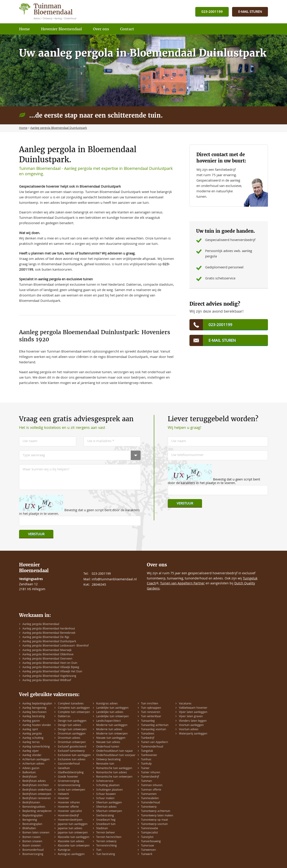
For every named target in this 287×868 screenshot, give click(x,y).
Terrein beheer (106, 833)
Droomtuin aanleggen (72, 734)
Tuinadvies (148, 734)
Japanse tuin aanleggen (73, 824)
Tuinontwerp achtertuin (156, 811)
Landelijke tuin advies (110, 712)
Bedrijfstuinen (31, 803)
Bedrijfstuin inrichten (36, 786)
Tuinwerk (147, 854)
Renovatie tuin (105, 764)
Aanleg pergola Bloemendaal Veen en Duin (50, 663)
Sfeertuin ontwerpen (109, 811)
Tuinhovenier (149, 755)
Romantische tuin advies (112, 773)
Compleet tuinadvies (71, 704)
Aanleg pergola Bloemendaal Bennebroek (49, 633)
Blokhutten (29, 829)
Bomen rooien (31, 837)
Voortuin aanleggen (191, 725)
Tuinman (146, 781)
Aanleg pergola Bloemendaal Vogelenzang (49, 676)
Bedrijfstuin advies (34, 781)
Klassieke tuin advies (71, 842)
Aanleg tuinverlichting (36, 747)
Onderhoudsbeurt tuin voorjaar (116, 755)
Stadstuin (102, 829)
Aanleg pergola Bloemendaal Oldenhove (48, 655)
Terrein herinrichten (109, 837)
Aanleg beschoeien (34, 712)
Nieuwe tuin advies (108, 742)
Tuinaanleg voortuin (153, 730)
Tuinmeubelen (150, 799)
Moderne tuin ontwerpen (112, 734)
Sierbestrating (105, 816)
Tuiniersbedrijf (150, 777)
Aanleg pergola (32, 734)
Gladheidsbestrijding (71, 773)
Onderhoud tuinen (108, 747)
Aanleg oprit (30, 730)
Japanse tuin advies (70, 829)
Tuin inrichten (150, 704)
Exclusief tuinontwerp (71, 751)
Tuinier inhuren (151, 773)
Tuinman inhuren (152, 786)
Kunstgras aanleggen (71, 854)
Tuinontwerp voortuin (154, 824)
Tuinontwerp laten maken (157, 816)
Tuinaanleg (148, 721)
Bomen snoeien (32, 842)
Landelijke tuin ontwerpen (112, 717)
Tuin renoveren (151, 712)
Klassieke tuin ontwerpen (74, 846)
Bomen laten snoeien (36, 833)
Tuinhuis (146, 760)
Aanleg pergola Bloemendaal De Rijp (46, 637)
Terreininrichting (107, 846)
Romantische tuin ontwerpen (114, 777)
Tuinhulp (146, 764)
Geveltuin (64, 768)
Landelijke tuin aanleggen (112, 708)
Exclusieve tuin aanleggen (74, 755)
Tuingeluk (147, 751)
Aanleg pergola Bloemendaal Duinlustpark (49, 642)
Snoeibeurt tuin (106, 824)
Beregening (30, 820)
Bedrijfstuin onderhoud (37, 790)
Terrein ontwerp (106, 842)
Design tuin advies (70, 725)
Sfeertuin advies (106, 807)
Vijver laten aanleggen (193, 712)
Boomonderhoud (33, 850)
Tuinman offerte (151, 790)
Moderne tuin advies (109, 730)
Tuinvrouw (147, 846)
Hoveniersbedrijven (70, 820)
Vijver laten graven (191, 717)
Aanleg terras (31, 742)
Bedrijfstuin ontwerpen (37, 794)
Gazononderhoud (69, 764)
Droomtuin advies (69, 738)
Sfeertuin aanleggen (109, 803)
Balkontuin (29, 773)
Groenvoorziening (69, 786)
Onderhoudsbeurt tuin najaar (115, 751)
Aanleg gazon (31, 721)
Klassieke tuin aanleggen (74, 837)
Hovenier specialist (70, 811)
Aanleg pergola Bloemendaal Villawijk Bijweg (51, 667)
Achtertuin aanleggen (36, 760)
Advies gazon (31, 768)
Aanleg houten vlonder (37, 725)
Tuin (99, 850)
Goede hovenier (68, 777)
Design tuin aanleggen (72, 721)
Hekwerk (63, 794)
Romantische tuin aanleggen (114, 768)
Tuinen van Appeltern (154, 742)
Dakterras (64, 717)
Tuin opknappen (151, 708)
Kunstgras (64, 850)
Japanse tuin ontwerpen (73, 833)
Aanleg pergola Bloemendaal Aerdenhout (49, 629)
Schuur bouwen (106, 794)
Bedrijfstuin (30, 777)
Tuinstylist (147, 837)
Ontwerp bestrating (108, 760)
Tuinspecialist (149, 833)
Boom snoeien (32, 846)
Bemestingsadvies (34, 807)
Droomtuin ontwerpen (72, 742)
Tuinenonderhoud (152, 747)
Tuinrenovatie (150, 829)
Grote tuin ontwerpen (71, 790)
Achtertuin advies (33, 764)
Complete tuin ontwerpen (74, 712)
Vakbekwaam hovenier (193, 708)
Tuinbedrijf (148, 738)
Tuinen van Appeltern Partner (182, 584)
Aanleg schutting (33, 738)
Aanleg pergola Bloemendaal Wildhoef (47, 681)
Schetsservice (105, 781)
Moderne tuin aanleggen (112, 725)
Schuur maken (105, 799)
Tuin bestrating (106, 854)
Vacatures (185, 704)
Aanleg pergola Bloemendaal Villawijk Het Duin (52, 672)
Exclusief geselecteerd (72, 747)
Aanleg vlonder (32, 755)
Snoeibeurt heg (106, 820)
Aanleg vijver (31, 751)
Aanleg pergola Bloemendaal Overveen (47, 659)
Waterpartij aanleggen (193, 734)
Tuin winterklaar (151, 717)
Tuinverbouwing (151, 842)
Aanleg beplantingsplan (37, 704)
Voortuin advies (189, 730)
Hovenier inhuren (69, 803)
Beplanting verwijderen (37, 811)
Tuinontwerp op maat (154, 820)
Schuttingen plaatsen (109, 790)
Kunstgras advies (107, 704)
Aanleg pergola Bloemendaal (41, 624)
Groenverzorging (68, 781)
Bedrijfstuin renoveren (37, 799)
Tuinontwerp (149, 807)
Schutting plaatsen (108, 786)
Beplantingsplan (33, 816)
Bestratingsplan (32, 824)
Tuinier (145, 768)
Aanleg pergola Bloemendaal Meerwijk (47, 650)
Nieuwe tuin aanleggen (111, 738)
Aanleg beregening (34, 708)
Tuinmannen (149, 794)
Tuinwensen (148, 850)
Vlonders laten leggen (193, 721)
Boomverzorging (33, 854)
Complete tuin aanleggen (74, 708)
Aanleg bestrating (34, 717)
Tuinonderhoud (150, 803)
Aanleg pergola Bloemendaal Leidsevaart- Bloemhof (55, 646)
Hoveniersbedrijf (68, 816)
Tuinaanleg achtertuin (155, 725)
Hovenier (64, 799)
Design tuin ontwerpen (72, 730)
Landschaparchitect (108, 721)
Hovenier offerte (68, 807)
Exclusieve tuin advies (72, 760)
